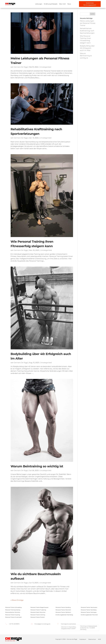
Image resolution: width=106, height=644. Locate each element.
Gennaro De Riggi (21, 67)
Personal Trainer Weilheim (63, 612)
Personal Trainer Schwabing (13, 607)
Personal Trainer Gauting (13, 615)
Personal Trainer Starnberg (89, 610)
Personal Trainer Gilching (38, 615)
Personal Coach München (38, 612)
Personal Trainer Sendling (63, 607)
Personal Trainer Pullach (38, 617)
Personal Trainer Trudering (38, 610)
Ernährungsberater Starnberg (64, 615)
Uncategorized (45, 67)
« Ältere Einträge (17, 600)
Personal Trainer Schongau (89, 612)
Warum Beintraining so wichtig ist (37, 466)
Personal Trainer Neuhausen (89, 607)
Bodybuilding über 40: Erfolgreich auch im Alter (87, 48)
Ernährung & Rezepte (51, 4)
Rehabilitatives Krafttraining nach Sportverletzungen (87, 31)
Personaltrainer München (13, 612)
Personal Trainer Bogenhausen (39, 607)
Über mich (62, 4)
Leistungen (39, 4)
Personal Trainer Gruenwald (13, 617)
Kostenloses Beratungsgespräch (90, 4)
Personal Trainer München (63, 610)
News (69, 4)
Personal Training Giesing (13, 610)
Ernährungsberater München (89, 615)
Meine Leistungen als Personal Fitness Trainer (88, 23)
